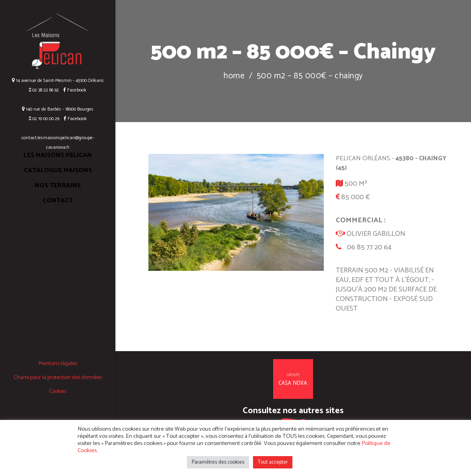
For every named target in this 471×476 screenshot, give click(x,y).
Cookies (58, 391)
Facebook (73, 90)
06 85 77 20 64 (369, 247)
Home (234, 76)
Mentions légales (58, 364)
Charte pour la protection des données (58, 378)
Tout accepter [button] (273, 462)
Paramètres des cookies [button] (218, 462)
